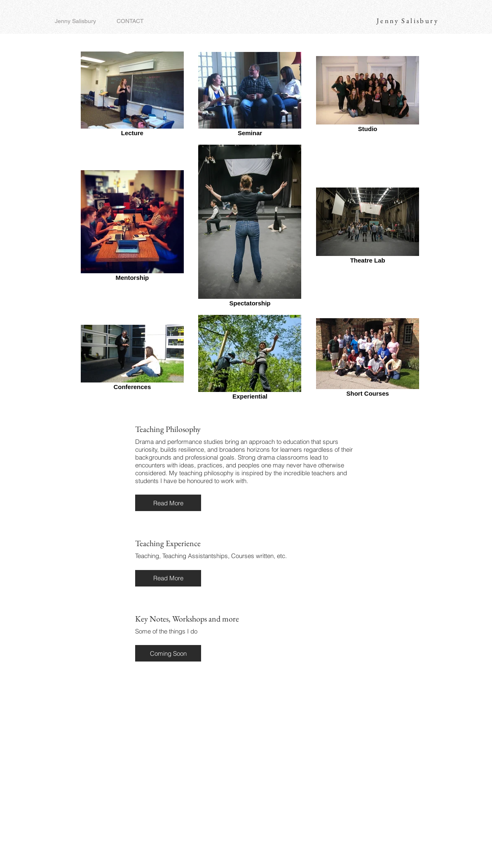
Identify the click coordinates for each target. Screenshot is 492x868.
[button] (168, 503)
